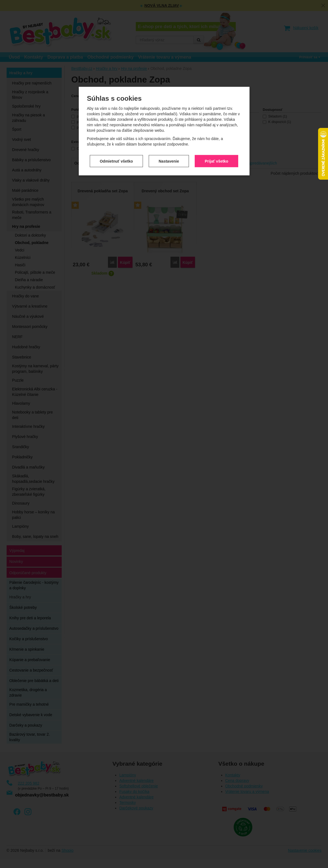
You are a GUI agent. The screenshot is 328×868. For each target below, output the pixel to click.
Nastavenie (169, 156)
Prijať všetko (216, 156)
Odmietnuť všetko (116, 156)
